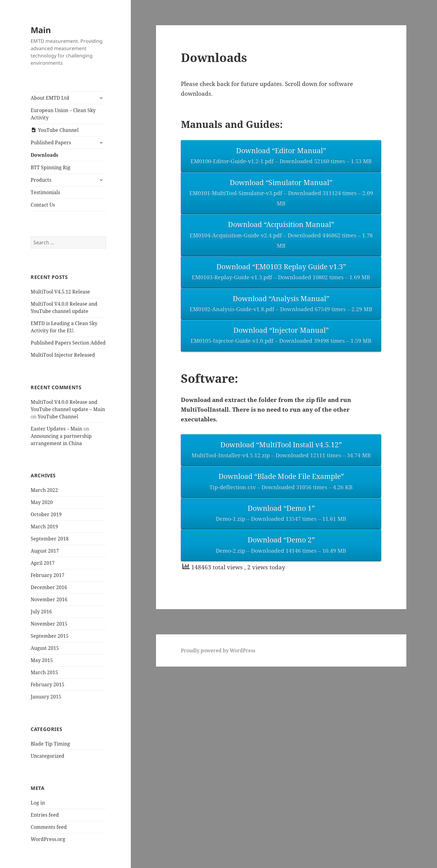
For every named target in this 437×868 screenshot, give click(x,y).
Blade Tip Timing (50, 744)
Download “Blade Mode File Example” (281, 482)
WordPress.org (48, 839)
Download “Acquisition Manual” (281, 235)
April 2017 (43, 563)
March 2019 (44, 527)
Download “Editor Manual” (281, 156)
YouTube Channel (58, 417)
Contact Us (43, 205)
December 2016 (49, 587)
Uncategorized (47, 756)
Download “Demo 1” (281, 514)
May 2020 (42, 502)
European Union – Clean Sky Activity (63, 114)
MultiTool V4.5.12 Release (60, 292)
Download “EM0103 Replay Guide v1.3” (281, 272)
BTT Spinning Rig (51, 167)
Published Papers (51, 142)
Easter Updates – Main (56, 429)
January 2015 (46, 697)
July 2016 (41, 612)
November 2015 (49, 624)
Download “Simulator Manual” (281, 193)
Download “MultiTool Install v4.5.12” (281, 450)
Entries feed (45, 815)
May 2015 (42, 660)
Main (41, 30)
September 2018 (50, 539)
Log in (38, 803)
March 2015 (44, 672)
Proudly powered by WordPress (218, 650)
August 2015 (45, 648)
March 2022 (44, 490)
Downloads (44, 155)
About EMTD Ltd (50, 98)
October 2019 (46, 514)
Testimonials (45, 192)
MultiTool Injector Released (63, 355)
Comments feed (49, 827)
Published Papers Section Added (68, 343)
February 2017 (47, 575)
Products (41, 180)
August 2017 (45, 551)
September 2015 (50, 636)
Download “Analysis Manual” (281, 304)
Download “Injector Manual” (281, 336)
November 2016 (49, 599)
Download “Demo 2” (281, 545)
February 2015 (47, 684)
